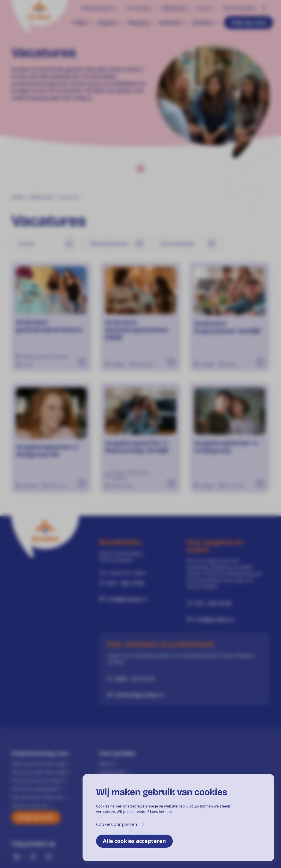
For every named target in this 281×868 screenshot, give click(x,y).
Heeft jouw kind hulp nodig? (39, 764)
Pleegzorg (138, 23)
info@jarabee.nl (127, 599)
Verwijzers (203, 23)
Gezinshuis (170, 23)
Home (18, 197)
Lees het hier (161, 812)
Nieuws (106, 764)
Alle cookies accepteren (134, 841)
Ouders (80, 23)
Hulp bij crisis (249, 22)
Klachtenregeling (239, 8)
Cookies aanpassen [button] (117, 824)
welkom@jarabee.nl (139, 695)
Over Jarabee (138, 8)
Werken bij (173, 8)
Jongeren (108, 23)
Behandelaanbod (97, 8)
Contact (203, 8)
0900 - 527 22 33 (135, 679)
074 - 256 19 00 (125, 583)
